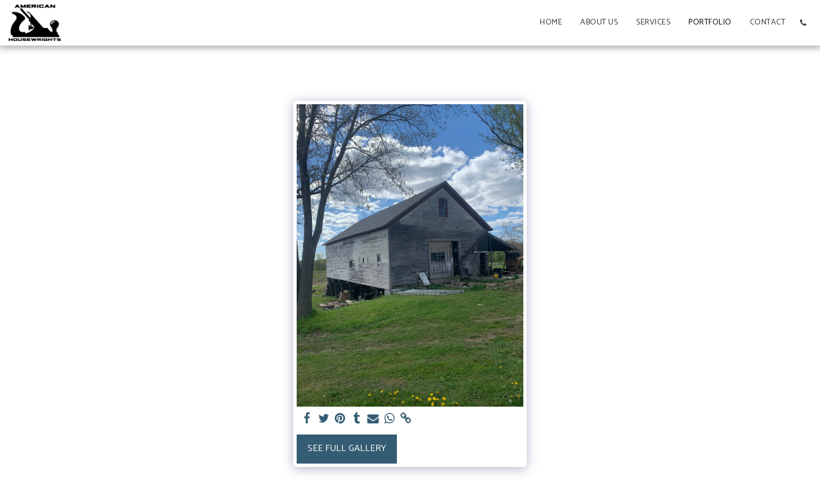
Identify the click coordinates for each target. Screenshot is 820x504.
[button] (803, 23)
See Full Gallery (347, 448)
